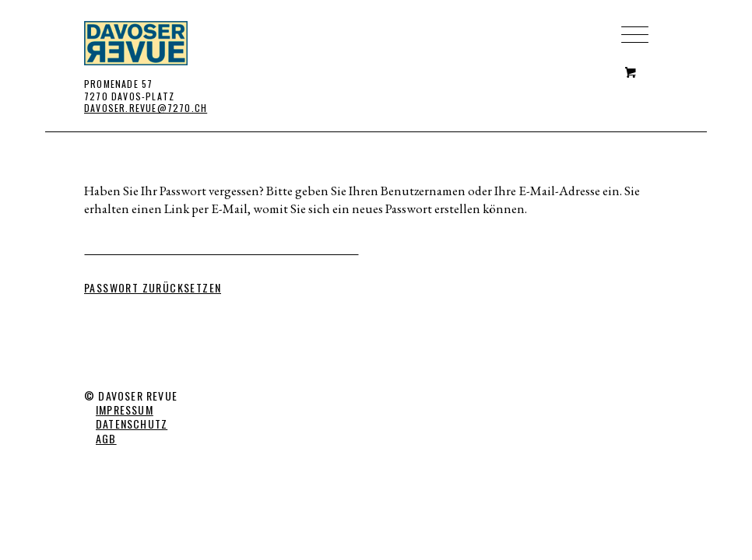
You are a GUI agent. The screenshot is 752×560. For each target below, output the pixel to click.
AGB (106, 438)
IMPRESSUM (125, 409)
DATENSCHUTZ (132, 423)
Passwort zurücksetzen (153, 287)
